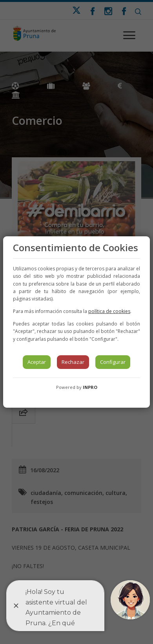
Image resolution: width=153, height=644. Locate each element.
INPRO (90, 387)
